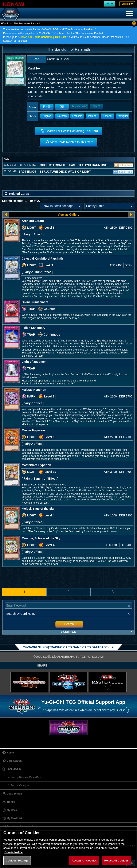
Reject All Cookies (116, 861)
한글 (62, 107)
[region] (68, 847)
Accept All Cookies (84, 861)
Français (77, 116)
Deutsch (62, 116)
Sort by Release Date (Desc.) (27, 777)
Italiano (92, 116)
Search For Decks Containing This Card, (43, 37)
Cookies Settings (17, 861)
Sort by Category (20, 785)
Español (107, 116)
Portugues (123, 116)
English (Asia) (79, 107)
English (47, 116)
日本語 (47, 107)
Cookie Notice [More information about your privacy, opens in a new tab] (14, 852)
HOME (5, 23)
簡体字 (97, 107)
